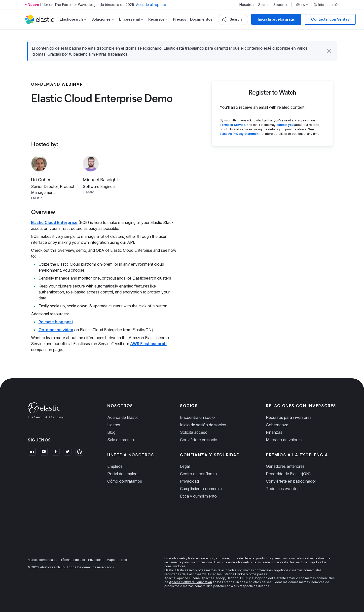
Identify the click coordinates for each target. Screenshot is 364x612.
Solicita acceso (194, 432)
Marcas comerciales (43, 560)
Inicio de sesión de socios (203, 425)
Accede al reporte (151, 5)
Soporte (280, 5)
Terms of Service (233, 125)
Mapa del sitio (117, 560)
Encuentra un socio (197, 417)
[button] (329, 51)
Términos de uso (73, 560)
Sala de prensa (121, 440)
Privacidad (189, 481)
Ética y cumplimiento (198, 496)
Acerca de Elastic (123, 417)
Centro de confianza (198, 474)
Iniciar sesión (326, 5)
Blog (111, 432)
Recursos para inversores (289, 417)
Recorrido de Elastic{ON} (288, 474)
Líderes (114, 425)
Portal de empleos (123, 474)
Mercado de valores (284, 440)
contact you (285, 125)
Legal (185, 466)
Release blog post (56, 322)
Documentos (201, 19)
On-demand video (56, 330)
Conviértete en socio (199, 440)
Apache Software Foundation (190, 582)
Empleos (115, 466)
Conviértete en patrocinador (291, 481)
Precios (179, 19)
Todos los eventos (283, 489)
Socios (264, 5)
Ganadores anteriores (285, 466)
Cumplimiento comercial (201, 489)
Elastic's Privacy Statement (240, 134)
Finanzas (274, 432)
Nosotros (247, 5)
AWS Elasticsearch (148, 344)
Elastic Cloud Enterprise (54, 222)
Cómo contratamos (125, 481)
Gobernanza (277, 425)
